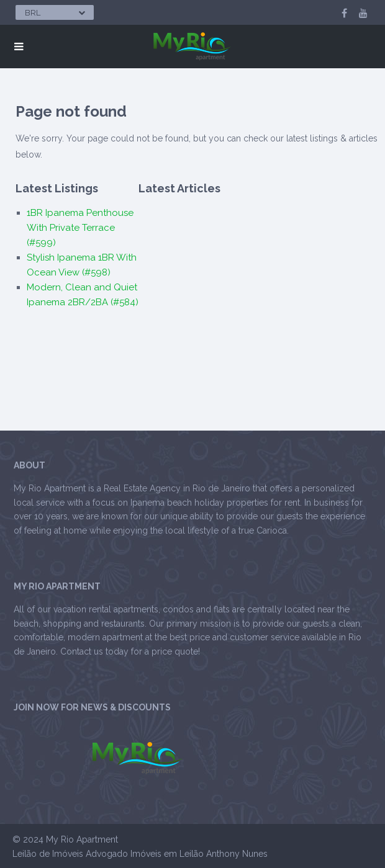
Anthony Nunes (237, 854)
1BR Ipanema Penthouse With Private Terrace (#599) (80, 228)
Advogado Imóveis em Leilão (145, 854)
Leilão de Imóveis (48, 854)
